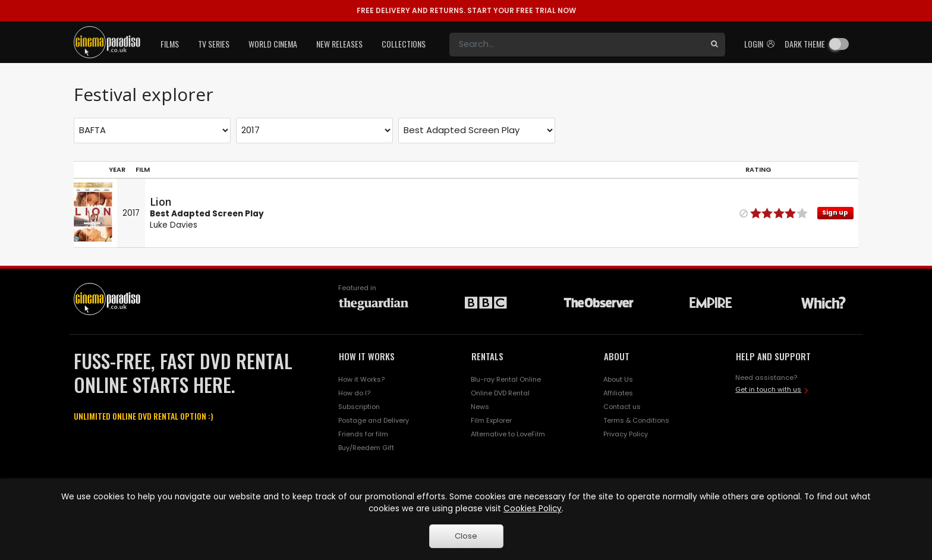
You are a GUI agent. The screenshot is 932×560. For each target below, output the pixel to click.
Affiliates (618, 393)
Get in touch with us (768, 389)
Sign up (835, 213)
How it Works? (361, 379)
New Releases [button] (339, 44)
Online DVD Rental (500, 393)
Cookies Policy (533, 509)
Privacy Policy (626, 434)
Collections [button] (404, 44)
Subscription (359, 407)
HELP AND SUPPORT (773, 356)
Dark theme (805, 44)
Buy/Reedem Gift (366, 448)
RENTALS (487, 356)
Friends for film (363, 434)
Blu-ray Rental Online (506, 379)
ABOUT (617, 356)
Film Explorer (491, 420)
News (480, 407)
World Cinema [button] (273, 44)
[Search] (577, 45)
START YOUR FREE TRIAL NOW (466, 10)
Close (466, 536)
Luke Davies (174, 225)
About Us (618, 379)
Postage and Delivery (374, 420)
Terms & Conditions (636, 420)
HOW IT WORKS (367, 356)
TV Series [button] (214, 44)
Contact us (622, 407)
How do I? (354, 393)
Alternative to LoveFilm (508, 434)
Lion (160, 202)
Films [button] (170, 44)
